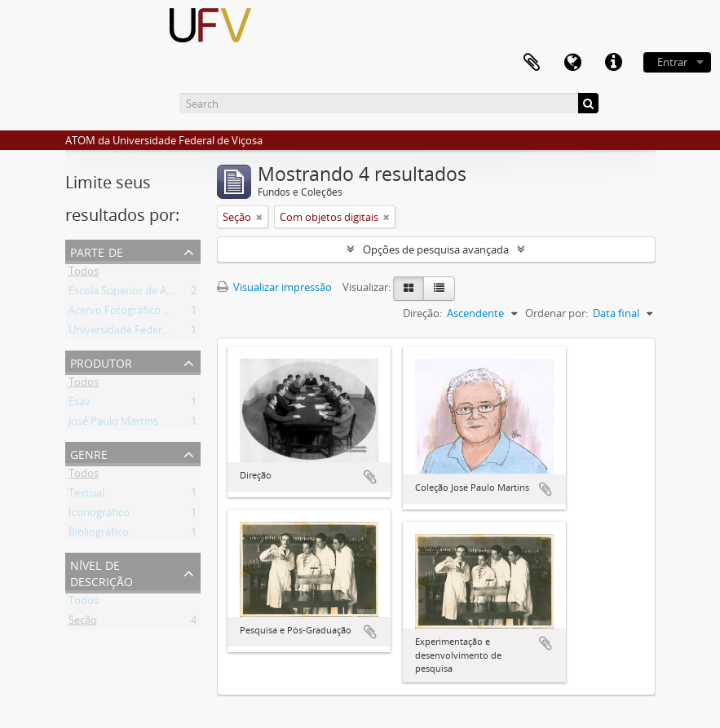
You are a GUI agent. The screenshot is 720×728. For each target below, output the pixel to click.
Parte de (97, 251)
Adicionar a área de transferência (370, 477)
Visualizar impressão (274, 287)
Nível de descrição (102, 572)
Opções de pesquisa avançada (436, 249)
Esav (80, 404)
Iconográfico (99, 515)
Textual (86, 496)
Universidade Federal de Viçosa (144, 333)
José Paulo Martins (113, 424)
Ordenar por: (557, 313)
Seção (83, 623)
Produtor (101, 362)
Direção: (422, 313)
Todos (84, 274)
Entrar (672, 62)
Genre (89, 453)
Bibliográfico (99, 535)
